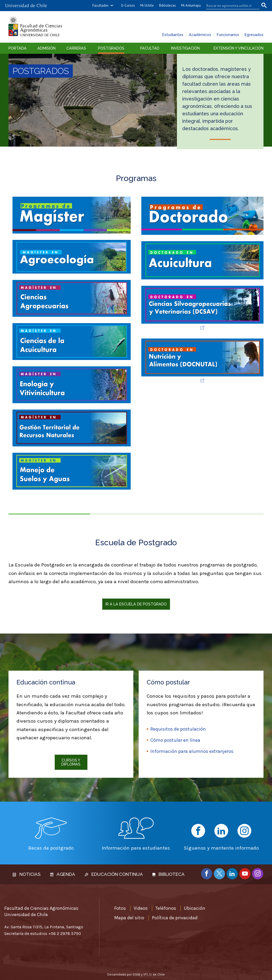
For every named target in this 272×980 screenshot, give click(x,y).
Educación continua (114, 874)
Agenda (63, 874)
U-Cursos (128, 5)
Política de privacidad (175, 918)
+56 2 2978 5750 (65, 933)
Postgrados (111, 48)
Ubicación (195, 908)
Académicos (200, 35)
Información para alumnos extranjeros (192, 751)
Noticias (27, 874)
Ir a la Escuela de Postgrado (136, 604)
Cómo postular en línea (175, 740)
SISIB (136, 974)
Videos (141, 908)
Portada (18, 48)
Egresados (254, 35)
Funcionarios (228, 35)
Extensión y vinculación (239, 48)
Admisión (46, 48)
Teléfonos (166, 908)
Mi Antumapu (191, 5)
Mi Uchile (147, 5)
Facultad (150, 48)
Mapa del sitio (129, 918)
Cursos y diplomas (71, 762)
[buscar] (229, 6)
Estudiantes (173, 35)
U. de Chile (157, 974)
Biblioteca (169, 874)
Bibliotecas (167, 5)
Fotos (120, 908)
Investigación (185, 48)
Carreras (76, 48)
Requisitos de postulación (178, 729)
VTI (146, 974)
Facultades (101, 5)
